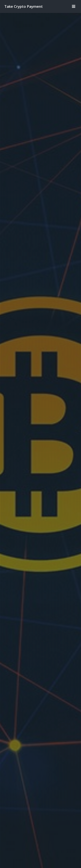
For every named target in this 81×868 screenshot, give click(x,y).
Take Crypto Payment (24, 6)
